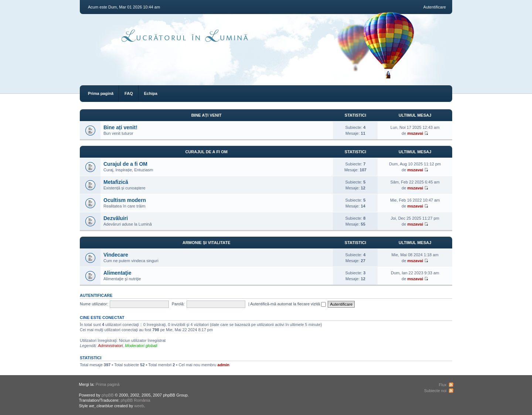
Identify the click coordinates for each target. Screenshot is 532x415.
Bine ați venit (207, 115)
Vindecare (116, 255)
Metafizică (116, 182)
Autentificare (435, 7)
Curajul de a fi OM (206, 152)
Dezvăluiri (116, 218)
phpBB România (135, 400)
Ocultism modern (125, 200)
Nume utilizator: (94, 304)
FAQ (129, 93)
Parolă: (178, 304)
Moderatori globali (141, 346)
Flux (443, 385)
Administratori (110, 346)
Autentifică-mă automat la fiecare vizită (288, 304)
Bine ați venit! (120, 127)
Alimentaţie (117, 273)
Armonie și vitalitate (207, 243)
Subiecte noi (435, 391)
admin (224, 365)
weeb (139, 406)
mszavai (415, 133)
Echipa (151, 93)
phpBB (108, 395)
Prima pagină (101, 93)
